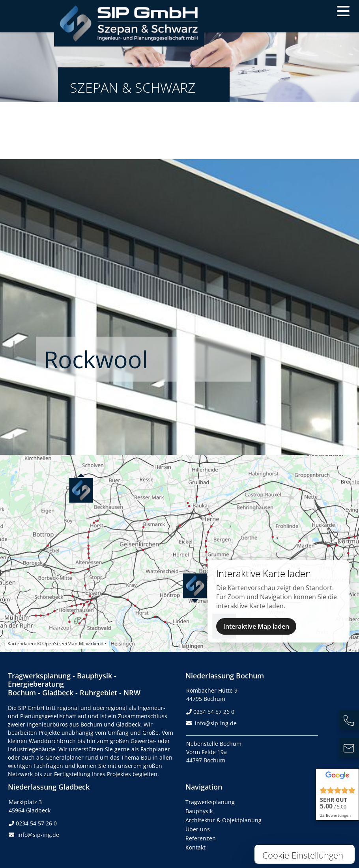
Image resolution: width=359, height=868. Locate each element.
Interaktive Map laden (256, 626)
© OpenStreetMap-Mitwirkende (72, 644)
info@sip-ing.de (216, 723)
